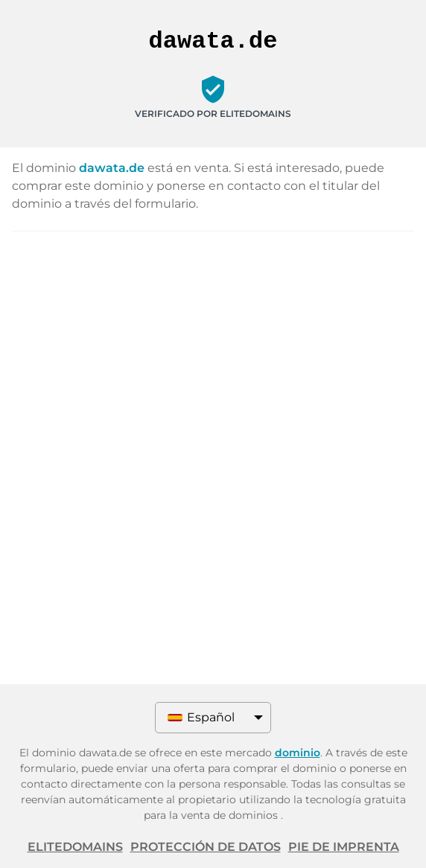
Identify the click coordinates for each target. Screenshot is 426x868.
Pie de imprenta (344, 847)
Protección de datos (206, 847)
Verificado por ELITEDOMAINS (213, 114)
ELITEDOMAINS (75, 847)
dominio (298, 753)
